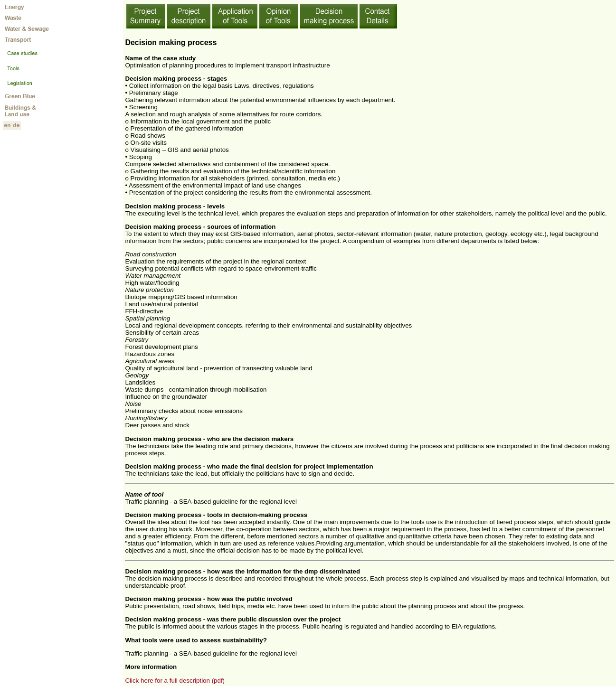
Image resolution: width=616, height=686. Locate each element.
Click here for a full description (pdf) (175, 681)
